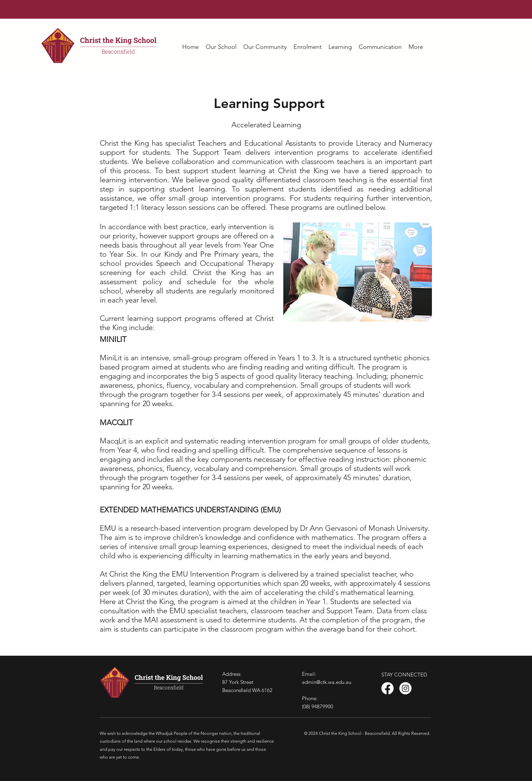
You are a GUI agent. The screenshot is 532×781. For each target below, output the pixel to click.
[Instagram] (405, 688)
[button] (221, 47)
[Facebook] (387, 688)
